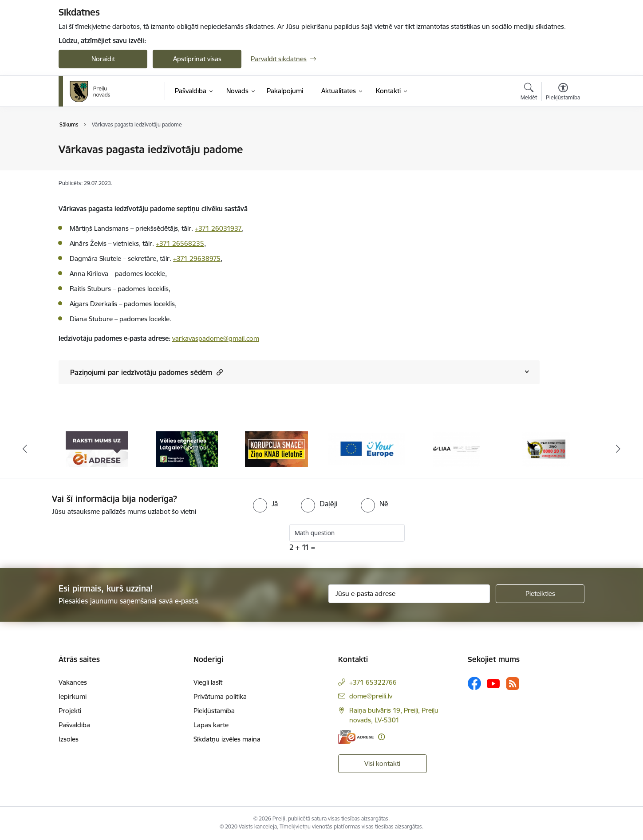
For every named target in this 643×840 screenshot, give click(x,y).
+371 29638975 (197, 258)
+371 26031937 (218, 228)
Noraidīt (103, 59)
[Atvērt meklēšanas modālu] (529, 93)
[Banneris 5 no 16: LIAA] (456, 448)
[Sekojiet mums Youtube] (493, 683)
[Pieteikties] (540, 594)
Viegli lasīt (208, 682)
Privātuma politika (220, 696)
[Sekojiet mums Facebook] (474, 683)
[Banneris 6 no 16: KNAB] (546, 448)
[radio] (265, 504)
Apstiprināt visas (197, 59)
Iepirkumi (73, 696)
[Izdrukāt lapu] (563, 146)
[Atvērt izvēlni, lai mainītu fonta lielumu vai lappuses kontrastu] (563, 93)
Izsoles (69, 739)
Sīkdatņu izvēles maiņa (227, 739)
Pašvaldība (74, 725)
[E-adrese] (356, 737)
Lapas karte (211, 725)
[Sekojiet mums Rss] (513, 684)
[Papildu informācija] (381, 737)
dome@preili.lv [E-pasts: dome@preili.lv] (371, 696)
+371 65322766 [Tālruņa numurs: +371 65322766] (373, 682)
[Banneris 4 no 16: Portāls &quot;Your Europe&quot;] (367, 448)
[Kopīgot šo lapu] (563, 168)
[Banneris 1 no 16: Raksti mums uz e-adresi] (97, 448)
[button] (219, 372)
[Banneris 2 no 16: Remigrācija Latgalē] (187, 448)
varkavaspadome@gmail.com (216, 338)
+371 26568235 (180, 243)
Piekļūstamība (214, 711)
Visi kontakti (382, 763)
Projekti (70, 711)
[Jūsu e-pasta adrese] (409, 594)
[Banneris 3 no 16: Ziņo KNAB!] (276, 448)
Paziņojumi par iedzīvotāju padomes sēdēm (146, 372)
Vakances (73, 682)
